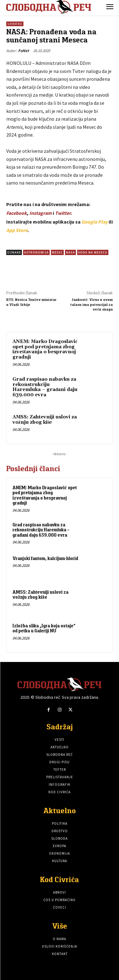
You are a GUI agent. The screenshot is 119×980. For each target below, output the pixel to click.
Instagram (41, 213)
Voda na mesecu (93, 252)
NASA (70, 252)
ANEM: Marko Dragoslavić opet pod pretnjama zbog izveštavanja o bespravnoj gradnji (45, 349)
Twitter (63, 213)
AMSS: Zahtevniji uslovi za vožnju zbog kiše (45, 420)
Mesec (57, 252)
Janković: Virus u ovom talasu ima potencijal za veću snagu (92, 304)
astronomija (36, 252)
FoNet (24, 51)
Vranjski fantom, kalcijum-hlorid (45, 558)
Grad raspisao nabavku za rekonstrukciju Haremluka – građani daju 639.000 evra (45, 387)
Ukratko (15, 24)
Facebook (17, 213)
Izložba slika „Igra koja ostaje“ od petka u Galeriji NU (44, 628)
